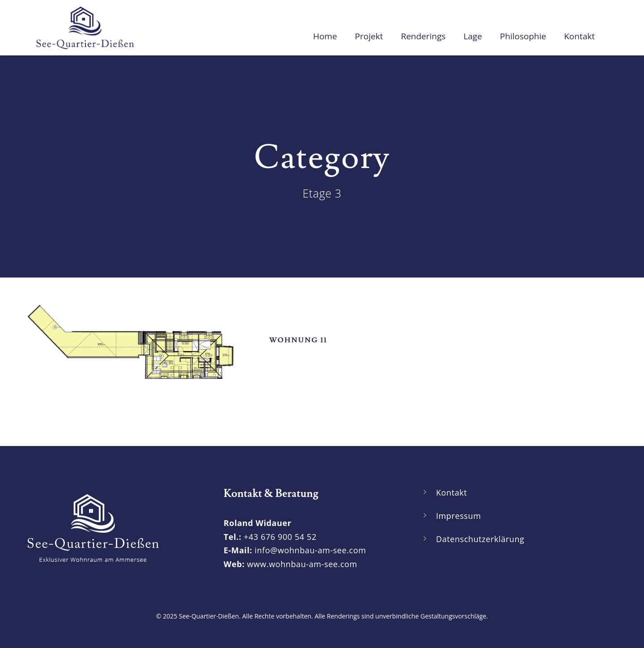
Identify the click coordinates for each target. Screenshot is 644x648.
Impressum (458, 516)
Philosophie (523, 36)
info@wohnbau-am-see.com (310, 550)
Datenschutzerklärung (480, 539)
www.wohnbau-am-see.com (302, 564)
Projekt (369, 36)
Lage (472, 36)
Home (325, 36)
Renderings (423, 36)
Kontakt (579, 36)
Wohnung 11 (298, 340)
